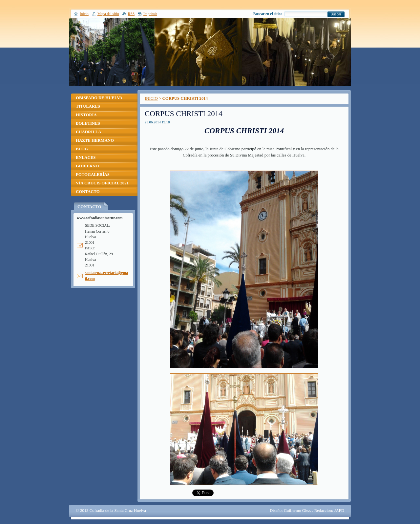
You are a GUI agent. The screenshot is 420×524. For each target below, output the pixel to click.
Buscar (336, 14)
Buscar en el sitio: (268, 14)
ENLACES (86, 157)
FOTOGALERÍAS (93, 175)
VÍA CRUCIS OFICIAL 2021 (102, 183)
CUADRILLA (89, 132)
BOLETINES (88, 123)
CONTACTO (88, 192)
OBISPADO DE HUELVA (99, 98)
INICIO (151, 98)
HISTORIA (86, 115)
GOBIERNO (87, 166)
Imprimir (150, 14)
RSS (131, 14)
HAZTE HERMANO (95, 140)
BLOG (82, 149)
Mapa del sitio (108, 14)
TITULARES (88, 106)
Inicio (84, 14)
